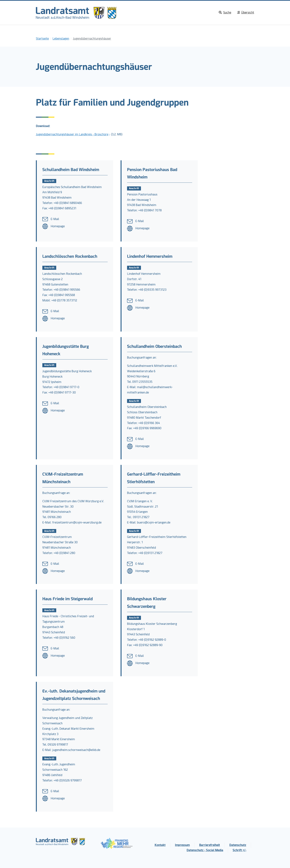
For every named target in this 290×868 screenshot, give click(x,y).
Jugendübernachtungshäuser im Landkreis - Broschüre (72, 134)
